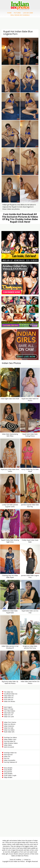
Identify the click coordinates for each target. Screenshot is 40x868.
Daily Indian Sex (9, 696)
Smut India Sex (8, 700)
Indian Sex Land (9, 717)
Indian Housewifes (10, 761)
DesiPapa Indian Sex (10, 753)
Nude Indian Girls (9, 733)
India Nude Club (9, 714)
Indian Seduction (9, 727)
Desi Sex (7, 759)
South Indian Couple (10, 776)
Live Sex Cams (28, 13)
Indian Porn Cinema (10, 723)
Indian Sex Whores (10, 725)
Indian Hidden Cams (10, 740)
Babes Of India (8, 710)
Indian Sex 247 (8, 715)
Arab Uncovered (9, 748)
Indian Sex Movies (9, 702)
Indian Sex (7, 757)
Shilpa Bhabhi (8, 778)
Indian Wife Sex (9, 698)
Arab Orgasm (8, 708)
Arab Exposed (8, 755)
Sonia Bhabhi (8, 771)
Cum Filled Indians (9, 712)
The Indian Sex (8, 693)
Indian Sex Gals (9, 729)
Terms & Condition (15, 860)
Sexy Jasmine (8, 772)
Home (9, 13)
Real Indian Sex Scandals (20, 16)
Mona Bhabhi (8, 769)
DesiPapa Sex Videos (10, 738)
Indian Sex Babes (9, 731)
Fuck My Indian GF (10, 742)
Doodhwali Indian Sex (11, 695)
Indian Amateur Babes (11, 744)
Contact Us (27, 860)
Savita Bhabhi (8, 774)
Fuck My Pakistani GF (11, 763)
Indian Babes (8, 746)
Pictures (17, 13)
